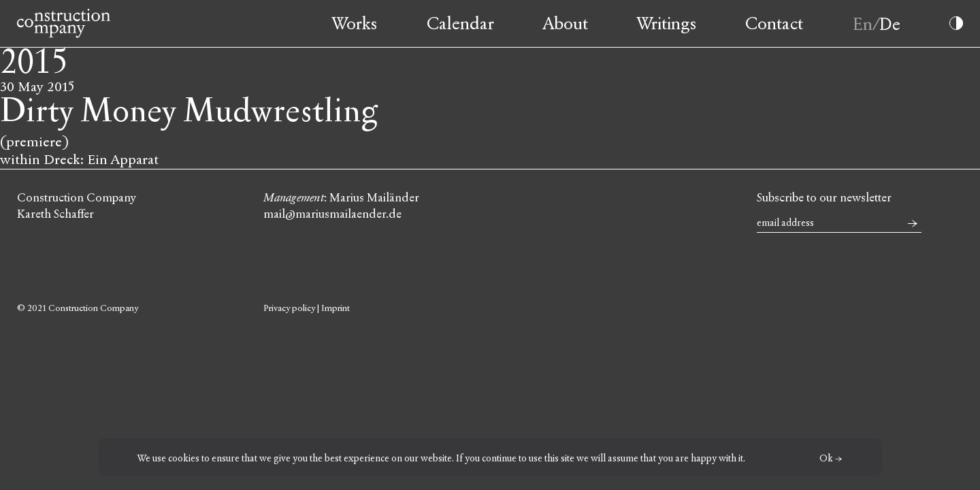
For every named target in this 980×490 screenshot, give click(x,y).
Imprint (336, 308)
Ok (826, 458)
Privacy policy (289, 308)
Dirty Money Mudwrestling (189, 111)
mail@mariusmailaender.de (332, 214)
